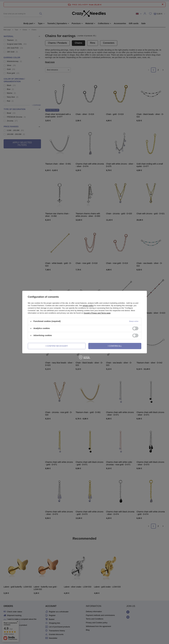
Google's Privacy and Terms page (97, 313)
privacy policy (88, 306)
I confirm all (115, 346)
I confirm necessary (57, 346)
